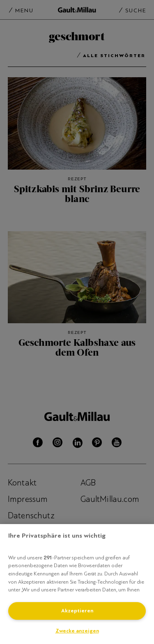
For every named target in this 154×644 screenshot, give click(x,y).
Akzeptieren (77, 611)
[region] (77, 584)
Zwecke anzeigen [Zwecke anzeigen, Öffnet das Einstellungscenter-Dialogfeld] (77, 631)
